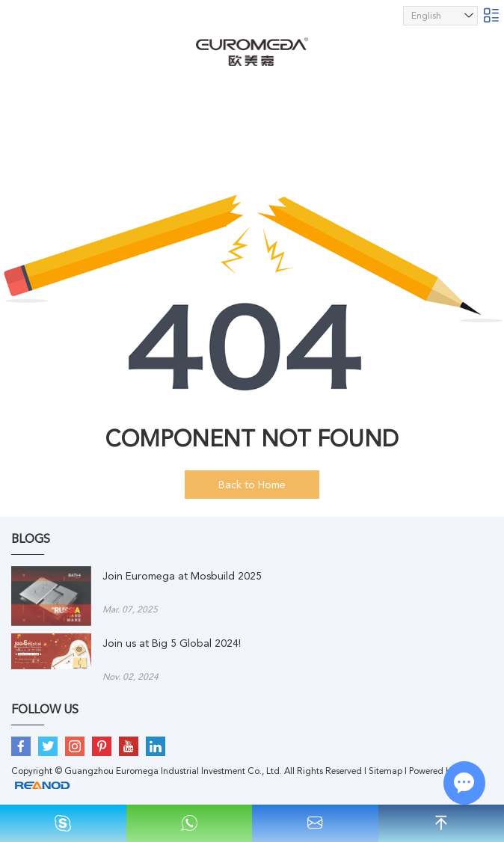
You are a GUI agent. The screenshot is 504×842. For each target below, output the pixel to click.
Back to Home (252, 485)
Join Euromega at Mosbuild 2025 (182, 576)
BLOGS (31, 539)
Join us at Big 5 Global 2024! (172, 643)
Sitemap (385, 771)
